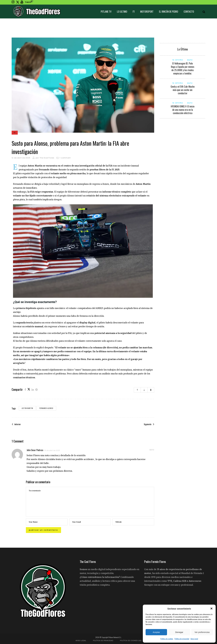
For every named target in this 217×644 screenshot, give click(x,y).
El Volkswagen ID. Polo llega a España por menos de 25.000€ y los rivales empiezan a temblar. (183, 68)
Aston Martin (27, 408)
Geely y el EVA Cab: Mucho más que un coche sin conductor (183, 90)
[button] (211, 609)
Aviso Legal (194, 639)
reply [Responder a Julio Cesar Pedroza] (152, 450)
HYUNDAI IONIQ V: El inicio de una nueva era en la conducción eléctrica (183, 110)
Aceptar (156, 632)
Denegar (179, 632)
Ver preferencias (202, 632)
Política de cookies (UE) (131, 641)
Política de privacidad (182, 639)
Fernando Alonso (46, 408)
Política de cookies (167, 639)
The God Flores (47, 158)
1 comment (65, 158)
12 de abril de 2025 (21, 158)
